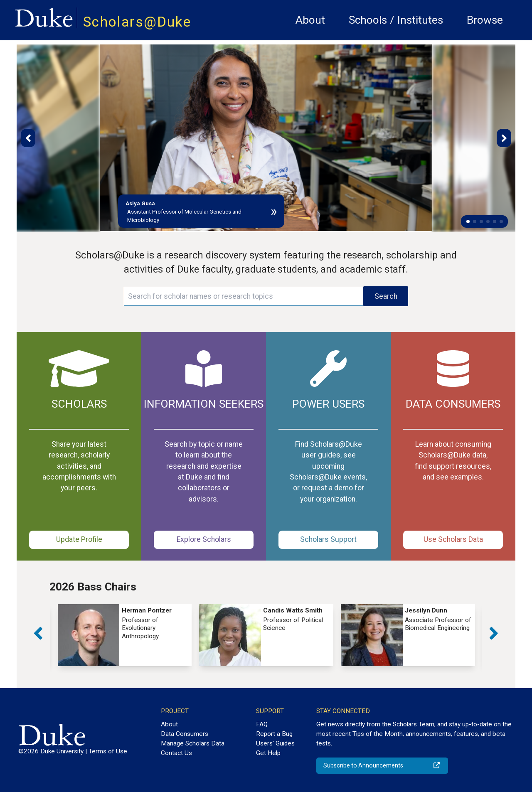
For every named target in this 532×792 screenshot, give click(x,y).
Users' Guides (275, 743)
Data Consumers (185, 734)
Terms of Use (108, 751)
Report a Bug (274, 734)
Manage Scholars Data (193, 743)
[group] (125, 635)
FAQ (262, 724)
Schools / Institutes (396, 20)
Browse (485, 20)
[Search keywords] (244, 296)
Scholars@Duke (137, 22)
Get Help (268, 753)
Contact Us (176, 753)
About (310, 20)
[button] (468, 221)
